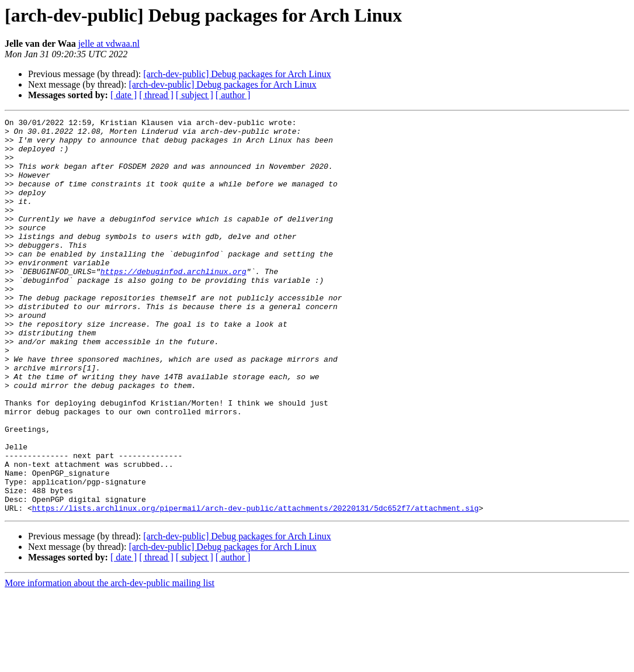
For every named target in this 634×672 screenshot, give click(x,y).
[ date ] (124, 95)
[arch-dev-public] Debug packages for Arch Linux (237, 74)
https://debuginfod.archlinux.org (174, 303)
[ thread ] (156, 95)
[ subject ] (195, 95)
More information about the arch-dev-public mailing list (110, 662)
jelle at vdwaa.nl (109, 44)
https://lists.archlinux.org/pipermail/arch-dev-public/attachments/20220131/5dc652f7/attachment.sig (255, 587)
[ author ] (233, 95)
